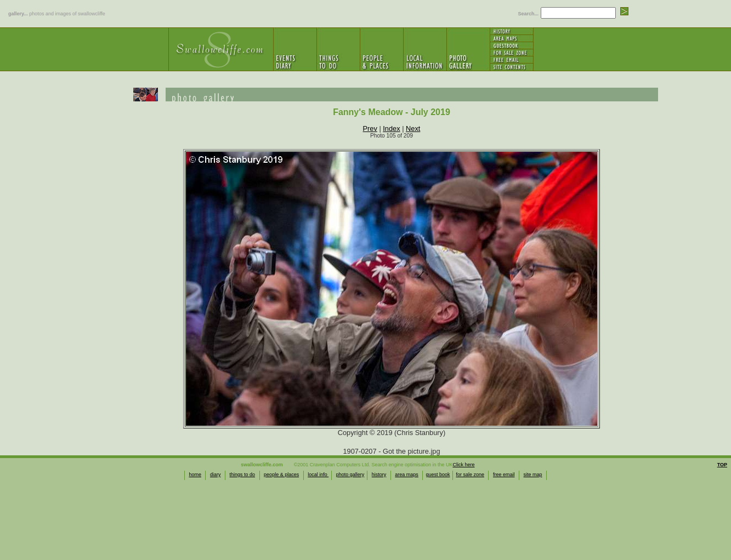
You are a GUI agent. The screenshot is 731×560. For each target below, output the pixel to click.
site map (533, 475)
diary (216, 475)
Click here (464, 465)
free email (504, 475)
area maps (407, 475)
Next (413, 128)
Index (391, 128)
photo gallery (350, 475)
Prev (370, 128)
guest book (438, 475)
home (195, 475)
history (379, 475)
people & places (281, 475)
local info (318, 475)
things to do (243, 475)
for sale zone (470, 475)
